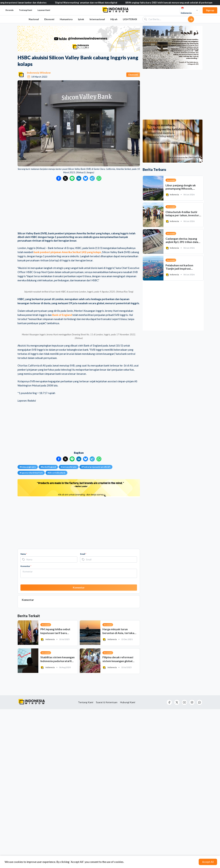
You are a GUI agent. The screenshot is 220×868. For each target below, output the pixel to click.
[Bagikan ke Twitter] (65, 178)
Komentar (26, 725)
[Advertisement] (79, 207)
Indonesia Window (39, 73)
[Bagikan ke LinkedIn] (79, 178)
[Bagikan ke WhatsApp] (99, 178)
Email (83, 713)
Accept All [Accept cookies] (208, 862)
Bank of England (62, 394)
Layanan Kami (44, 10)
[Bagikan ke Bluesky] (86, 178)
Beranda (9, 10)
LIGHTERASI (130, 19)
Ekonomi (49, 19)
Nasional (34, 19)
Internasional (97, 19)
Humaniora (66, 19)
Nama (24, 713)
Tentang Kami (25, 10)
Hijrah (114, 19)
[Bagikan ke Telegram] (92, 178)
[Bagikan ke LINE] (72, 178)
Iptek (81, 19)
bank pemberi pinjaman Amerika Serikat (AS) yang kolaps (67, 252)
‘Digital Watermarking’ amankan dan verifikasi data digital (98, 3)
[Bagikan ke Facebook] (59, 178)
